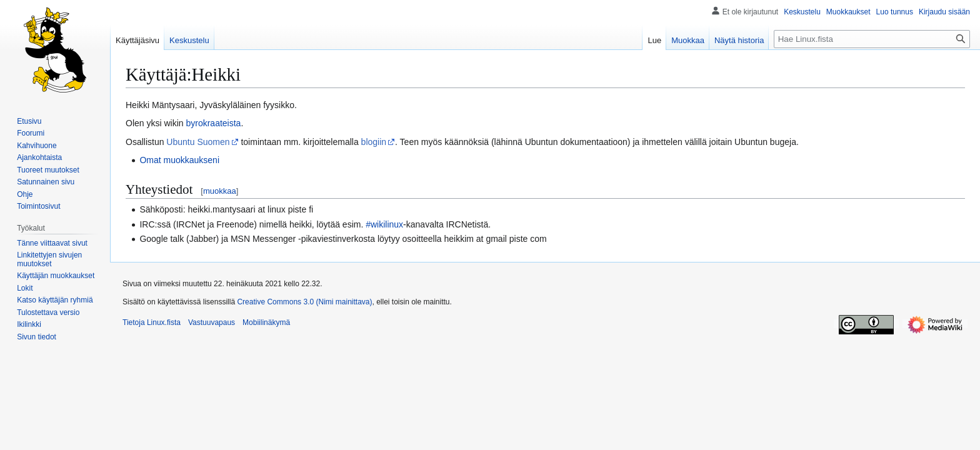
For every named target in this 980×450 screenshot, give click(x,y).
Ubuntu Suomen (198, 142)
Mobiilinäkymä (266, 322)
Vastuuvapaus (212, 322)
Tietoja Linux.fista (152, 322)
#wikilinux (384, 224)
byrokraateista (213, 123)
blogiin (374, 142)
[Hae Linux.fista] (872, 39)
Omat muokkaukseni (179, 160)
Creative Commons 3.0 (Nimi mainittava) (304, 302)
